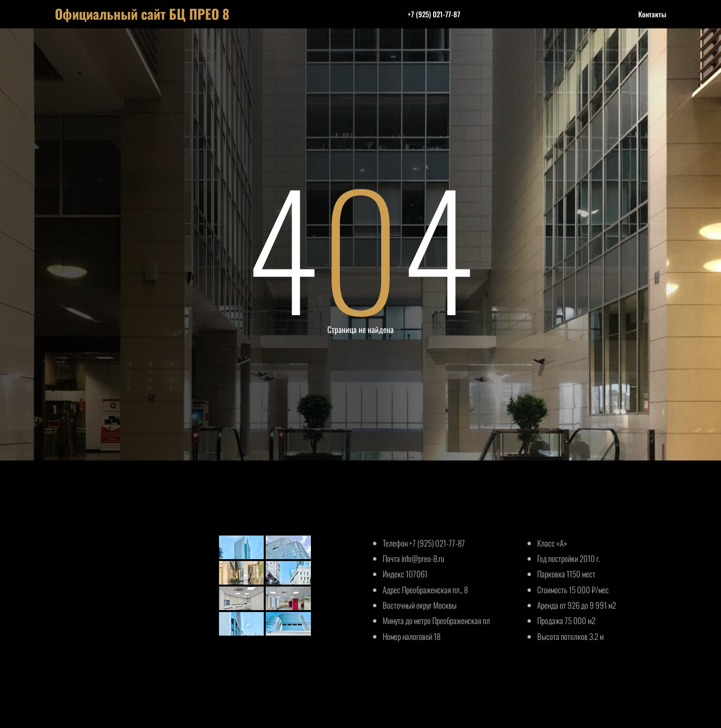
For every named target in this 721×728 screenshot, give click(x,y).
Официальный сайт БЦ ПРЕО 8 (142, 14)
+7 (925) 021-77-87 (434, 14)
